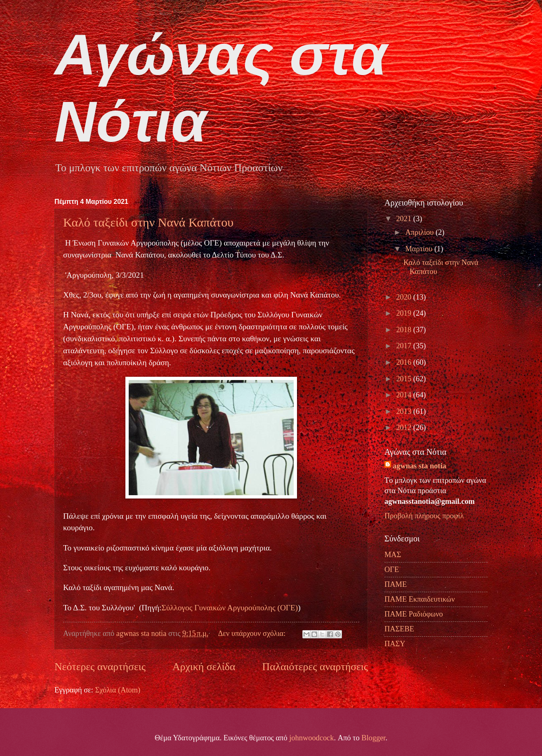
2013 (404, 411)
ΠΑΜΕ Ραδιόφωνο (414, 614)
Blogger (373, 738)
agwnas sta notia (419, 466)
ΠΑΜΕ (396, 584)
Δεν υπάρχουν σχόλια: (253, 633)
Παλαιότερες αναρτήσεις (315, 667)
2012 (404, 428)
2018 (404, 330)
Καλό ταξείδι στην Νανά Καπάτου (148, 222)
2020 (404, 297)
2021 (404, 219)
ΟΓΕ (392, 569)
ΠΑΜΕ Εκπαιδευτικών (419, 599)
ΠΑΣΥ (395, 644)
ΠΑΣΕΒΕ (399, 629)
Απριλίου (421, 232)
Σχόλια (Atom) (118, 690)
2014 (404, 395)
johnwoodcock (311, 738)
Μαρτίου (420, 249)
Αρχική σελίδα (204, 667)
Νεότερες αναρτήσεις (100, 667)
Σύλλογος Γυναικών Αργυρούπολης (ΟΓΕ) (230, 608)
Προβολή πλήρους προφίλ (424, 516)
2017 (404, 346)
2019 (404, 313)
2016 (404, 362)
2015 (404, 379)
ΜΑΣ (393, 555)
